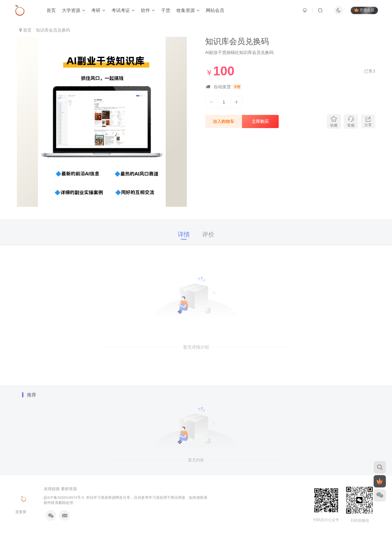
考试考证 (123, 10)
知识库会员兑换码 (237, 41)
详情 (184, 234)
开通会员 (364, 10)
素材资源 (69, 489)
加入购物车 (224, 121)
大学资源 (73, 10)
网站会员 (215, 10)
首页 (51, 10)
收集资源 (188, 10)
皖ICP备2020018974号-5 (64, 497)
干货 (166, 10)
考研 (98, 10)
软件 (148, 10)
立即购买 (260, 121)
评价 (208, 234)
